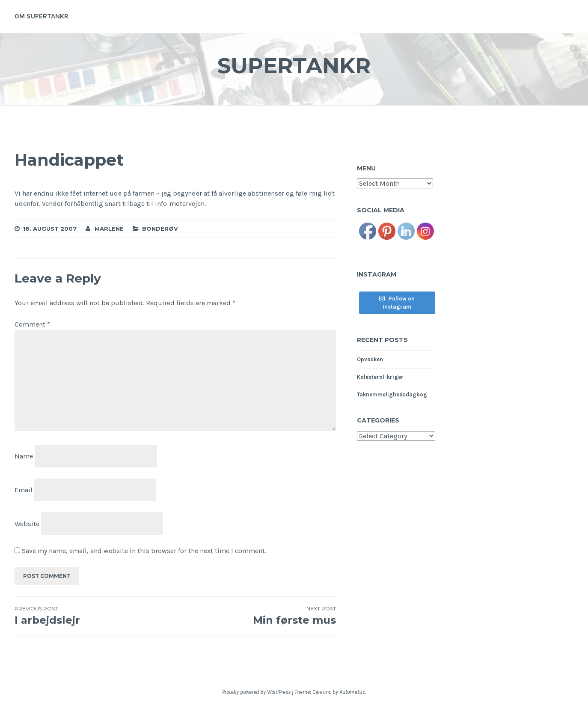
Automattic (352, 692)
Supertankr (294, 66)
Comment (32, 324)
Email (24, 490)
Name (24, 456)
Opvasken (370, 359)
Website (27, 523)
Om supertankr (42, 16)
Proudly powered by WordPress (256, 692)
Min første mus (256, 616)
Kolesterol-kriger (380, 377)
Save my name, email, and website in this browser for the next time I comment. (144, 551)
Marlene (109, 229)
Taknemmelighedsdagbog (392, 394)
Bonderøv (160, 229)
